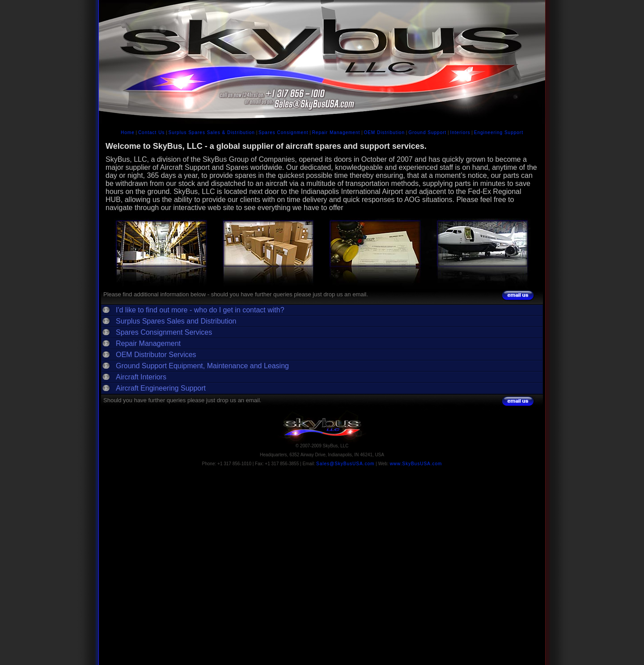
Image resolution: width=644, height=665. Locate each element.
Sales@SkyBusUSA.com (345, 464)
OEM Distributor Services (156, 355)
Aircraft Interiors (141, 377)
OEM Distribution (384, 133)
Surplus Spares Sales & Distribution (212, 133)
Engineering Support (499, 133)
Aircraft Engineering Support (161, 388)
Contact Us (151, 133)
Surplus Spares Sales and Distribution (176, 321)
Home (128, 133)
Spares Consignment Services (164, 332)
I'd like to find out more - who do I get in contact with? (200, 310)
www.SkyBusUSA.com (416, 464)
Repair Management (336, 133)
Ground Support (427, 133)
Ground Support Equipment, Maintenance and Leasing (202, 366)
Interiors (460, 133)
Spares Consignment (283, 133)
